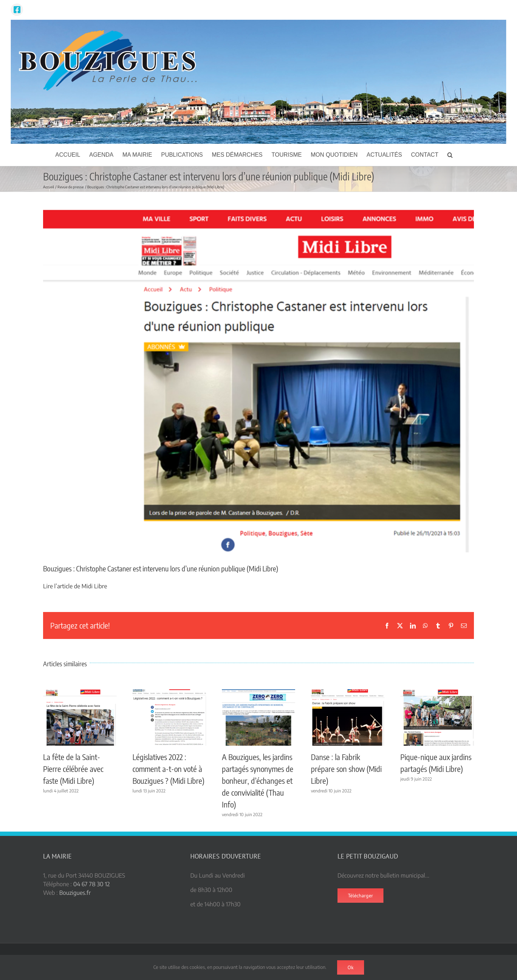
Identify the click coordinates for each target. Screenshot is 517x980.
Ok (351, 967)
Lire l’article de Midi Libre (75, 586)
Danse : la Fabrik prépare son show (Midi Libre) (346, 769)
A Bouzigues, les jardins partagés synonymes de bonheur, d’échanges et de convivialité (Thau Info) (258, 781)
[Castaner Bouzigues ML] (258, 381)
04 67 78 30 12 (92, 884)
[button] (450, 155)
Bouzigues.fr (75, 893)
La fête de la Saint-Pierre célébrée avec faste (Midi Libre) (73, 769)
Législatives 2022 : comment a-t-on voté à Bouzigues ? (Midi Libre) (168, 769)
